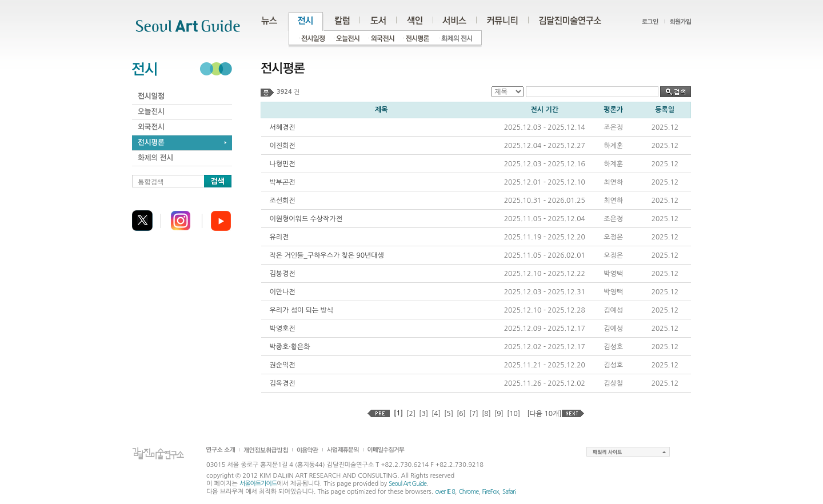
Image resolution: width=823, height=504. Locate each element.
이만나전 (283, 292)
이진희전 (283, 146)
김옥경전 (283, 383)
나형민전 (283, 164)
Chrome (468, 492)
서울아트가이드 (258, 484)
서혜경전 (283, 127)
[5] (449, 414)
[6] (461, 414)
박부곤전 (283, 182)
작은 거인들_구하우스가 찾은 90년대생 (327, 255)
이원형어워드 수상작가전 (306, 219)
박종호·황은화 (290, 347)
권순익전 (283, 365)
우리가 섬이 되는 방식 (302, 310)
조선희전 (283, 201)
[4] (436, 414)
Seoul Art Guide (407, 484)
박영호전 (283, 329)
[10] (514, 414)
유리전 (279, 237)
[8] (486, 414)
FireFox (491, 492)
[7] (474, 414)
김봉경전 (283, 274)
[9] (499, 414)
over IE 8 (445, 492)
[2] (411, 414)
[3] (424, 414)
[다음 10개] (544, 414)
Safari (509, 492)
